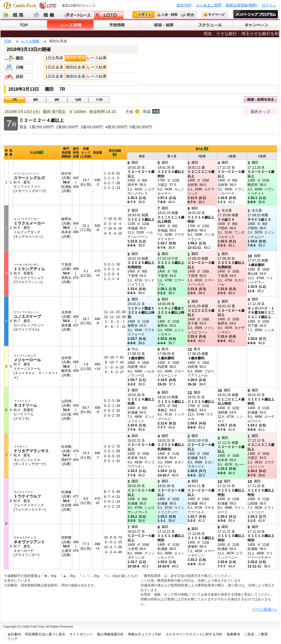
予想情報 (117, 25)
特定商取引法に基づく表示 (45, 634)
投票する (144, 15)
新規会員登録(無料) (242, 5)
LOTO (109, 15)
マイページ (215, 15)
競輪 (47, 15)
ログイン (269, 5)
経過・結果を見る (260, 99)
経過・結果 (163, 25)
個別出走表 (76, 67)
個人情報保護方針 (110, 634)
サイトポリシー (81, 634)
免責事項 (233, 634)
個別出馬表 (76, 58)
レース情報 (70, 25)
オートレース (78, 15)
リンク (13, 639)
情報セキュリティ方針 (145, 634)
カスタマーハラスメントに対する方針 (194, 634)
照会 (188, 15)
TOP (24, 25)
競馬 (17, 15)
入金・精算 (167, 15)
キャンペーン (256, 25)
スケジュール (210, 25)
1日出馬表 (54, 58)
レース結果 (97, 58)
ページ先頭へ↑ (264, 609)
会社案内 (14, 634)
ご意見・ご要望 (256, 634)
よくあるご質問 (209, 5)
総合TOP (184, 5)
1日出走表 (54, 67)
